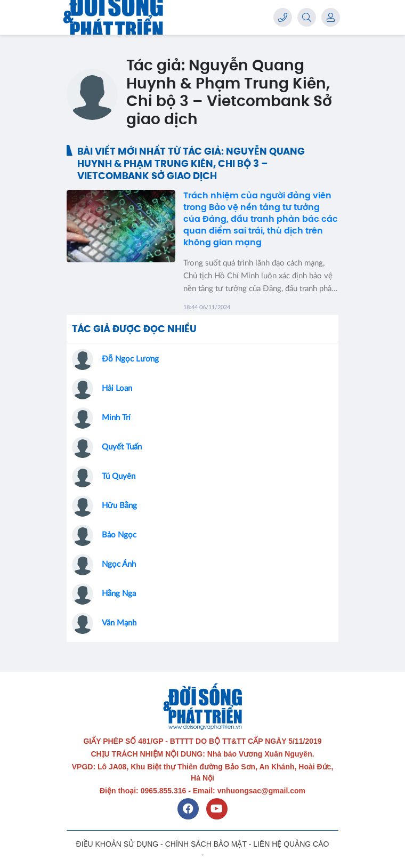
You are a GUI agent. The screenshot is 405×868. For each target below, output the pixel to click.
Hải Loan (117, 388)
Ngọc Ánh (119, 564)
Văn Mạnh (119, 623)
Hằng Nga (119, 594)
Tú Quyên (119, 476)
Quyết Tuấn (122, 447)
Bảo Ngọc (119, 535)
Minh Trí (116, 418)
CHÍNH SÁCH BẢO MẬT (206, 844)
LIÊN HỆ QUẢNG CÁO (291, 844)
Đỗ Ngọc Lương (130, 359)
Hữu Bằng (119, 506)
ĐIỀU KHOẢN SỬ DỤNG (118, 844)
